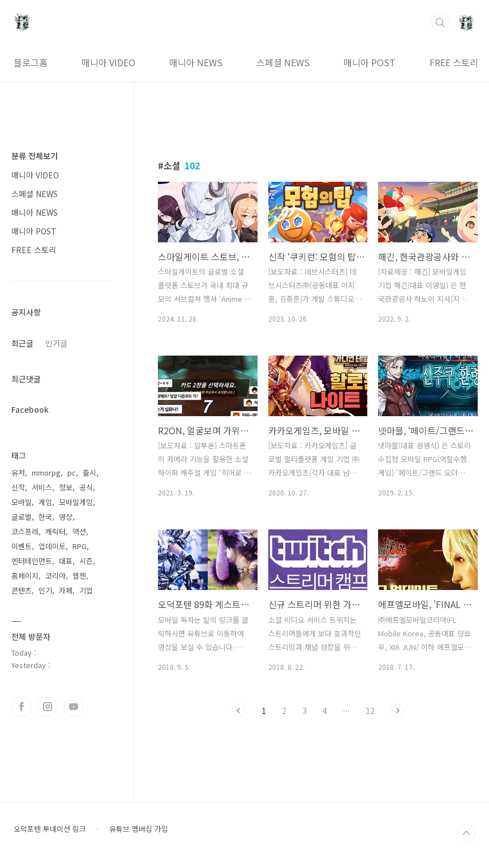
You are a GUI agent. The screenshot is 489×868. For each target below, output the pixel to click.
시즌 (86, 561)
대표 (66, 561)
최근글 (22, 343)
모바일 (22, 502)
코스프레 (25, 531)
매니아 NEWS (196, 62)
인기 (45, 590)
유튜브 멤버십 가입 (139, 829)
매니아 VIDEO (108, 62)
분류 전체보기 (35, 156)
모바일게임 (76, 502)
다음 (397, 711)
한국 (45, 517)
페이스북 (22, 707)
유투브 (74, 707)
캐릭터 (55, 531)
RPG (80, 546)
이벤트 (22, 546)
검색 (440, 23)
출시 (89, 473)
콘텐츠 (22, 590)
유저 (18, 473)
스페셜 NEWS (283, 62)
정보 (66, 487)
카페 (66, 590)
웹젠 (79, 576)
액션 (79, 531)
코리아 (55, 576)
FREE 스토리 (454, 62)
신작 (18, 487)
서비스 (42, 487)
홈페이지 (25, 576)
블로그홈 (31, 62)
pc (72, 473)
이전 (239, 711)
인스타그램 (48, 707)
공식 (86, 487)
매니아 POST (370, 62)
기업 (86, 590)
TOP (466, 833)
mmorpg (46, 473)
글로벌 (22, 517)
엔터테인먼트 (32, 561)
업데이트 (52, 546)
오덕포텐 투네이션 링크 (50, 829)
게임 (45, 502)
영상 (66, 517)
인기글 (56, 343)
